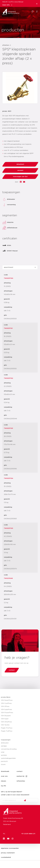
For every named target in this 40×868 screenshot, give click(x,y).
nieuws (4, 781)
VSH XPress (5, 706)
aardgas (4, 746)
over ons (4, 776)
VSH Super (5, 719)
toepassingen (6, 740)
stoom (3, 764)
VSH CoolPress (6, 703)
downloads (5, 771)
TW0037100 (8, 278)
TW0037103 (8, 428)
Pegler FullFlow (7, 731)
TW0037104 (8, 478)
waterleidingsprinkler (8, 758)
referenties (21, 781)
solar (3, 752)
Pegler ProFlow (7, 728)
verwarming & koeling (9, 749)
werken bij (22, 776)
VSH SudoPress (6, 710)
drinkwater (5, 743)
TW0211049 (8, 578)
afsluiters (6, 45)
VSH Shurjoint (6, 716)
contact (20, 771)
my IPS (3, 786)
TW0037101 (8, 328)
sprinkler (4, 755)
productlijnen (6, 697)
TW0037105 (8, 528)
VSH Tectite (5, 725)
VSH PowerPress (7, 713)
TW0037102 (8, 378)
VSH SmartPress (7, 700)
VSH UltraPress (6, 722)
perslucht (4, 761)
